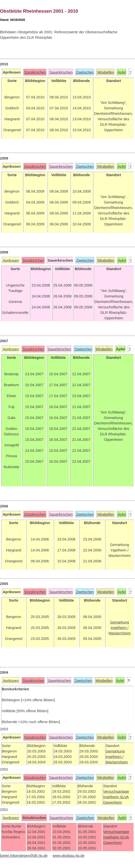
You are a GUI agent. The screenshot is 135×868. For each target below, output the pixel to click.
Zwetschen (85, 72)
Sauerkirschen (61, 72)
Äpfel (122, 72)
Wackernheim (117, 762)
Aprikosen (11, 260)
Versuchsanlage (116, 791)
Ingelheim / (115, 757)
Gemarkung (115, 751)
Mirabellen (106, 72)
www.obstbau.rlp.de (68, 856)
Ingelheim (112, 797)
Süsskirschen (35, 72)
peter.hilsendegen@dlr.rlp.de (24, 856)
